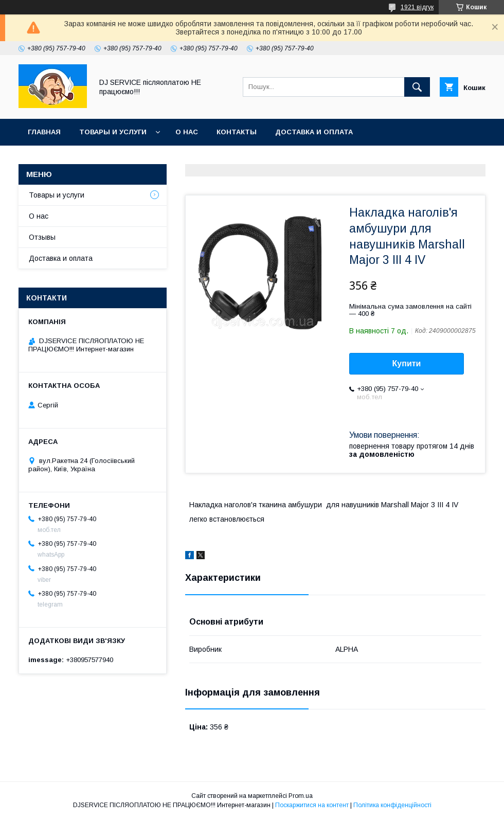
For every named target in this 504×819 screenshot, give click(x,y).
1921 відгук (417, 7)
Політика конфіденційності (392, 805)
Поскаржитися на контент (312, 805)
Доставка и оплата (314, 132)
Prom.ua (301, 796)
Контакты (237, 132)
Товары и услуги (113, 132)
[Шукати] (417, 87)
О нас (187, 132)
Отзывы (42, 237)
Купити (407, 363)
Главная (44, 132)
